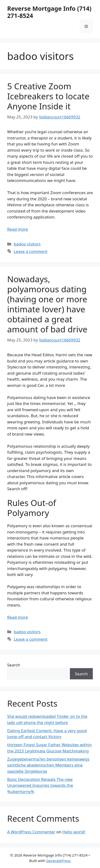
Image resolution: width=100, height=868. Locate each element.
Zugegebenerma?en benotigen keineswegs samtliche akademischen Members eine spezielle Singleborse (48, 765)
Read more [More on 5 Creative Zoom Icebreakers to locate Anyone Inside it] (18, 229)
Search (14, 665)
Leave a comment (31, 251)
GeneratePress (58, 861)
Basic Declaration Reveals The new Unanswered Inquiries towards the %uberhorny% (40, 785)
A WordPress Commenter (31, 832)
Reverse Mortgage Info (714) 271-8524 (49, 12)
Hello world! (74, 832)
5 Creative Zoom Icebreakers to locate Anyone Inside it (48, 96)
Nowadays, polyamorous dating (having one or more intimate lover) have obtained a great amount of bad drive (47, 304)
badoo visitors (27, 244)
